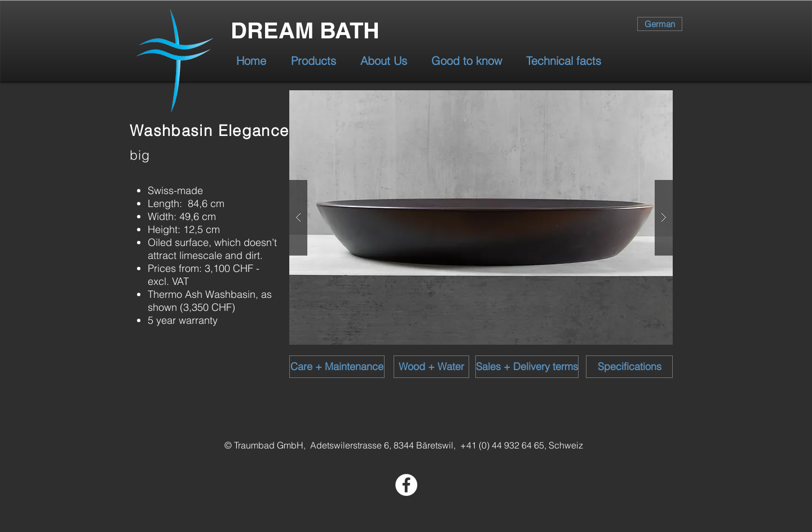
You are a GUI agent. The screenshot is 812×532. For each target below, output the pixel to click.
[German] (660, 24)
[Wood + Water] (431, 367)
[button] (481, 217)
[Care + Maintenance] (337, 367)
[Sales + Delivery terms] (527, 367)
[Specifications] (629, 367)
